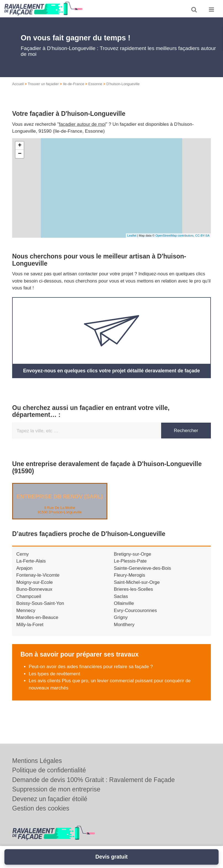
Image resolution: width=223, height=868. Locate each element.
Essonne (95, 84)
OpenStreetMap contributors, (175, 236)
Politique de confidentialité (49, 770)
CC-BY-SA (202, 236)
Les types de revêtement (54, 674)
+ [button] (20, 146)
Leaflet (132, 236)
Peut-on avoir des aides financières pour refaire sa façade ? (91, 667)
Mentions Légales (37, 761)
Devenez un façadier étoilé (50, 799)
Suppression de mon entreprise (56, 789)
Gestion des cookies (41, 808)
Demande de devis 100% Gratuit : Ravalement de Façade (93, 780)
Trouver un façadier (43, 84)
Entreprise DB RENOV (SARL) (60, 496)
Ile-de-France (74, 84)
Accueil (18, 84)
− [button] (20, 154)
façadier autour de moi (82, 124)
